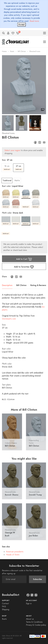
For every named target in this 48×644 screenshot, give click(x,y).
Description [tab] (7, 285)
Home (4, 51)
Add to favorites (24, 267)
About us (30, 619)
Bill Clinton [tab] (21, 285)
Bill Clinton (22, 51)
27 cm (19, 168)
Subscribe (37, 579)
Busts (12, 51)
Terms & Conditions (34, 622)
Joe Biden (33, 536)
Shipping (6, 610)
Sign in (29, 604)
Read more (34, 21)
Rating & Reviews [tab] (38, 285)
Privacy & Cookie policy (36, 625)
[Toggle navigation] (45, 33)
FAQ (4, 607)
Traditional (7, 181)
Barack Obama (12, 495)
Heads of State (13, 555)
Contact (5, 604)
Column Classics (11, 443)
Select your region (12, 150)
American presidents (15, 552)
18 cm (7, 168)
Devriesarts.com (9, 319)
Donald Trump (35, 495)
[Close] (22, 24)
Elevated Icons (8, 133)
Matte (17, 181)
